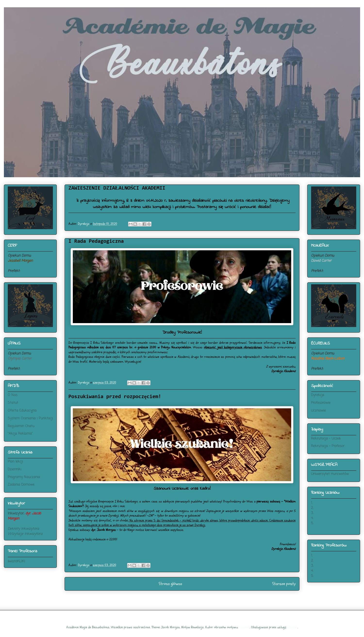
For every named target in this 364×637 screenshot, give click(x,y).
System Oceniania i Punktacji (30, 418)
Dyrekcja (318, 395)
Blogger (292, 627)
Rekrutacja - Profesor (328, 446)
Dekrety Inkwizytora (23, 529)
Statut (13, 403)
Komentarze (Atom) (190, 597)
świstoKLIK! (17, 561)
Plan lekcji (15, 462)
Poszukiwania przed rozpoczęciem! (115, 397)
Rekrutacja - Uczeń (326, 439)
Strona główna (170, 584)
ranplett (244, 627)
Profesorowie (321, 403)
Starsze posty (284, 584)
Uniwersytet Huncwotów (330, 474)
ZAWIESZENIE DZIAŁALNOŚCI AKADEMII (117, 188)
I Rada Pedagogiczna (96, 242)
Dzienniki (15, 469)
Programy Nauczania (24, 477)
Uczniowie (318, 411)
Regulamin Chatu (21, 426)
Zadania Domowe (21, 485)
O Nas (13, 395)
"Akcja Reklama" (20, 434)
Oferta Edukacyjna (22, 411)
